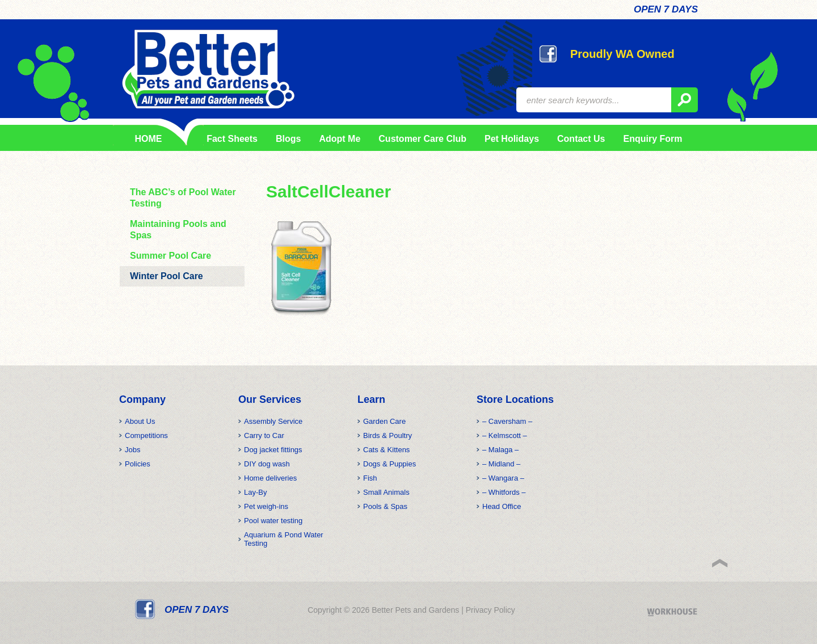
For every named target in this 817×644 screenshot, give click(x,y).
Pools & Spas (385, 506)
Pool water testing (273, 521)
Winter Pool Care (167, 276)
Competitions (146, 435)
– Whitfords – (504, 492)
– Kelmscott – (505, 435)
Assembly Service (273, 421)
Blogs (288, 139)
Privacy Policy (490, 610)
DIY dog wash (267, 464)
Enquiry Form (652, 139)
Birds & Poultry (388, 435)
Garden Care (384, 421)
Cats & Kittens (386, 450)
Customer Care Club (422, 139)
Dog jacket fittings (273, 450)
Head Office (502, 506)
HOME (149, 139)
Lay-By (255, 492)
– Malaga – (500, 450)
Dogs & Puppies (389, 464)
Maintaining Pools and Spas (178, 230)
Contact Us (581, 139)
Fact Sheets (230, 139)
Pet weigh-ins (266, 506)
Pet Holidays (512, 139)
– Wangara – (503, 478)
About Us (140, 421)
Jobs (132, 450)
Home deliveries (270, 478)
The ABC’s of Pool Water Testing (183, 198)
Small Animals (386, 492)
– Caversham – (507, 421)
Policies (138, 464)
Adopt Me (340, 139)
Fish (370, 478)
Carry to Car (264, 435)
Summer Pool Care (170, 256)
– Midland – (501, 464)
